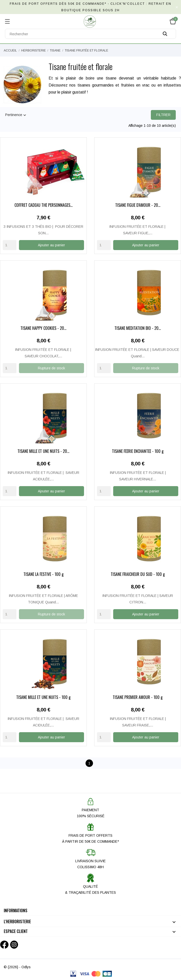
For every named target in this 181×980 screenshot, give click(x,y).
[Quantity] (10, 245)
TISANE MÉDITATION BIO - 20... (138, 328)
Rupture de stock (51, 368)
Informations (16, 909)
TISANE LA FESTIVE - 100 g (44, 574)
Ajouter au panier (51, 245)
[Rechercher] (90, 34)
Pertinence (16, 115)
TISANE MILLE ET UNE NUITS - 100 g (43, 697)
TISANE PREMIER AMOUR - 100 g (138, 697)
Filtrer (163, 115)
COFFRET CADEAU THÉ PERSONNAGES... (44, 206)
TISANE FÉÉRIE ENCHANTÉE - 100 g (138, 451)
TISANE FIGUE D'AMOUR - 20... (138, 206)
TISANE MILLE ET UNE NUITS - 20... (43, 451)
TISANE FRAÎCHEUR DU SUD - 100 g (138, 574)
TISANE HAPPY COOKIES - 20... (43, 328)
